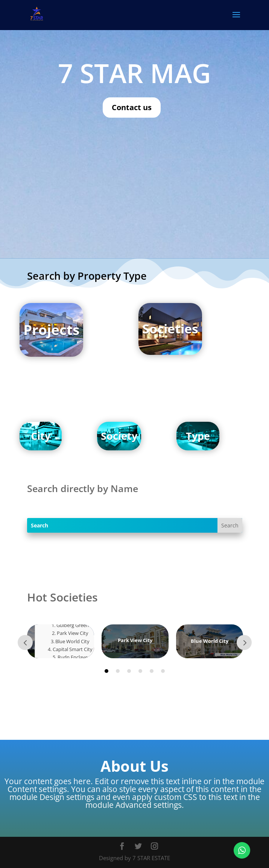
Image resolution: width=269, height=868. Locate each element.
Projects (51, 329)
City (41, 436)
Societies (170, 329)
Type (198, 436)
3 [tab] (129, 671)
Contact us (132, 107)
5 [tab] (152, 671)
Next (244, 642)
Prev (25, 642)
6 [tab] (163, 671)
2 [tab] (118, 671)
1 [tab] (106, 671)
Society (119, 436)
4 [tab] (140, 671)
